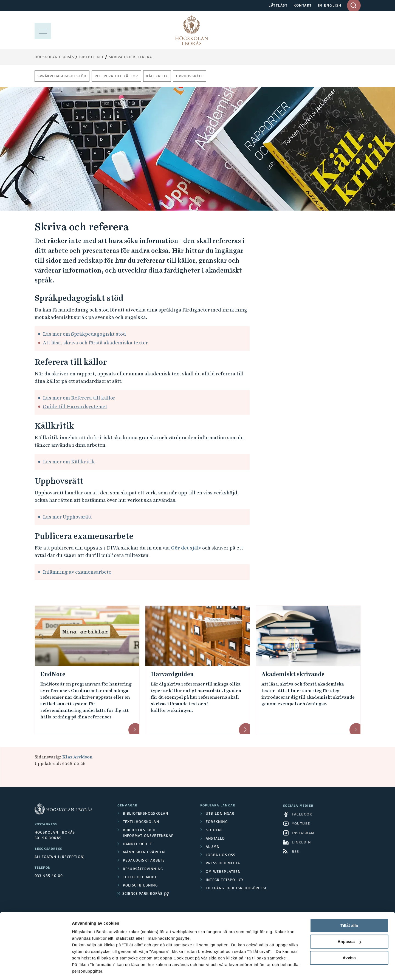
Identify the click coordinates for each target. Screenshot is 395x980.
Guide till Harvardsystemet (75, 407)
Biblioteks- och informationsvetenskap (148, 833)
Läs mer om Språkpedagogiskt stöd (84, 334)
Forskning (217, 822)
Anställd (215, 839)
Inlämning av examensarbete (77, 572)
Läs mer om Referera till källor (79, 398)
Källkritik (157, 77)
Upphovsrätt (190, 77)
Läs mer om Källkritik (69, 462)
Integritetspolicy (225, 880)
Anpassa (349, 924)
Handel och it (138, 844)
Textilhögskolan (141, 822)
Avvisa (349, 940)
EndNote (53, 674)
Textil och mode (140, 877)
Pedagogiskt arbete (144, 861)
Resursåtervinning (143, 869)
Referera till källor (116, 77)
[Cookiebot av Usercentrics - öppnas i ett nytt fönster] (36, 969)
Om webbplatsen (223, 872)
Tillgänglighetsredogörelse (236, 888)
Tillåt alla (349, 908)
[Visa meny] (43, 30)
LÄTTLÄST (278, 6)
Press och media (223, 863)
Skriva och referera (130, 57)
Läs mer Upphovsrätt (67, 517)
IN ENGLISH (330, 6)
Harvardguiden (172, 674)
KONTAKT (303, 6)
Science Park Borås (143, 894)
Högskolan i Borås (54, 57)
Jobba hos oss (221, 855)
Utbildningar (220, 814)
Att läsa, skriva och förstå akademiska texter (95, 343)
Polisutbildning (140, 886)
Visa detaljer (84, 969)
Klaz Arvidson (77, 757)
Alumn (213, 847)
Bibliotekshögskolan (146, 814)
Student (214, 830)
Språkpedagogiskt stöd (62, 77)
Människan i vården (144, 852)
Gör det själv (186, 548)
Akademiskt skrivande (293, 674)
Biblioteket (91, 57)
